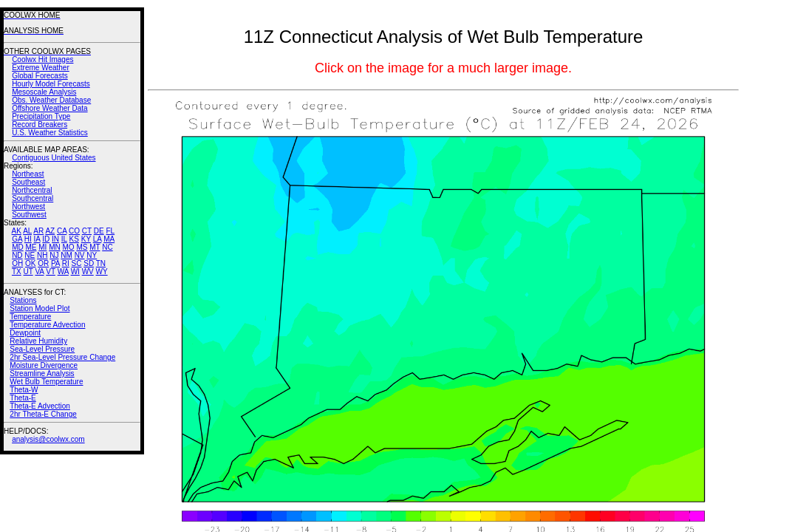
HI (28, 239)
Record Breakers (40, 125)
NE (30, 255)
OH (17, 263)
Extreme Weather (41, 68)
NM (66, 255)
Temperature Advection (47, 325)
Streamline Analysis (42, 374)
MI (42, 247)
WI (75, 272)
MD (18, 247)
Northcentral (32, 190)
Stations (23, 300)
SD (89, 263)
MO (68, 247)
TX (17, 272)
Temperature (30, 317)
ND (17, 255)
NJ (54, 255)
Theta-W (24, 390)
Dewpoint (25, 333)
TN (101, 263)
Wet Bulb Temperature (46, 382)
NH (42, 255)
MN (55, 247)
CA (62, 231)
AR (38, 231)
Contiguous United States (54, 158)
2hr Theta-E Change (43, 414)
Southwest (29, 215)
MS (82, 247)
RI (66, 263)
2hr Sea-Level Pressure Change (62, 357)
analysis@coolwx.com (48, 439)
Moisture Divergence (44, 365)
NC (107, 247)
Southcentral (33, 198)
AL (27, 231)
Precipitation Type (41, 116)
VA (39, 272)
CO (74, 231)
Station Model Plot (40, 308)
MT (95, 247)
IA (37, 239)
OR (43, 263)
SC (77, 263)
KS (74, 239)
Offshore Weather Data (49, 108)
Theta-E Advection (40, 406)
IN (55, 239)
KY (86, 239)
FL (110, 231)
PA (55, 263)
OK (30, 263)
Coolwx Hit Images (42, 59)
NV (80, 255)
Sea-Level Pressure (42, 349)
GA (17, 239)
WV (88, 272)
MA (109, 239)
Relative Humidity (38, 341)
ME (31, 247)
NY (92, 255)
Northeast (28, 174)
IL (64, 239)
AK (17, 231)
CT (87, 231)
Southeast (28, 182)
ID (46, 239)
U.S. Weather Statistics (50, 133)
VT (51, 272)
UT (28, 272)
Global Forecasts (40, 76)
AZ (50, 231)
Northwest (28, 207)
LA (98, 239)
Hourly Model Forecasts (51, 84)
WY (102, 272)
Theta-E (23, 398)
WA (63, 272)
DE (99, 231)
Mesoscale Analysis (44, 92)
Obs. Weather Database (51, 100)
